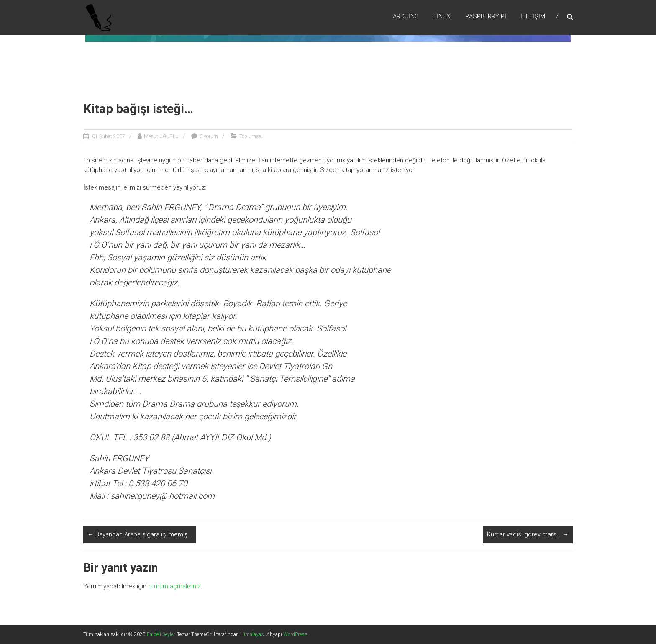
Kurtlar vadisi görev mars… (528, 534)
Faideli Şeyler (161, 634)
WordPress (295, 634)
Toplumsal (251, 136)
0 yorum (209, 136)
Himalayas (252, 634)
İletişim (533, 16)
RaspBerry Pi (486, 16)
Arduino (406, 16)
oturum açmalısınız (174, 586)
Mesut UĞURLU (161, 136)
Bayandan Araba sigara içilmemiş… (140, 534)
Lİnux (442, 16)
